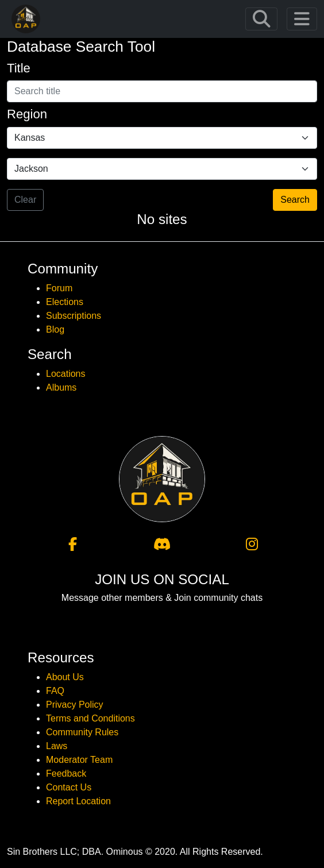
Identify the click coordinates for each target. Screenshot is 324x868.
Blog (55, 329)
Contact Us (69, 787)
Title (19, 68)
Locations (66, 374)
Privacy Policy (75, 705)
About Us (65, 677)
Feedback (66, 774)
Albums (61, 387)
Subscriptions (74, 316)
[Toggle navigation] (261, 19)
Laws (57, 746)
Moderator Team (79, 760)
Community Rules (82, 732)
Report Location (78, 801)
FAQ (55, 691)
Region (27, 114)
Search (295, 200)
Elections (65, 302)
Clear (25, 200)
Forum (59, 288)
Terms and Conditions (90, 718)
